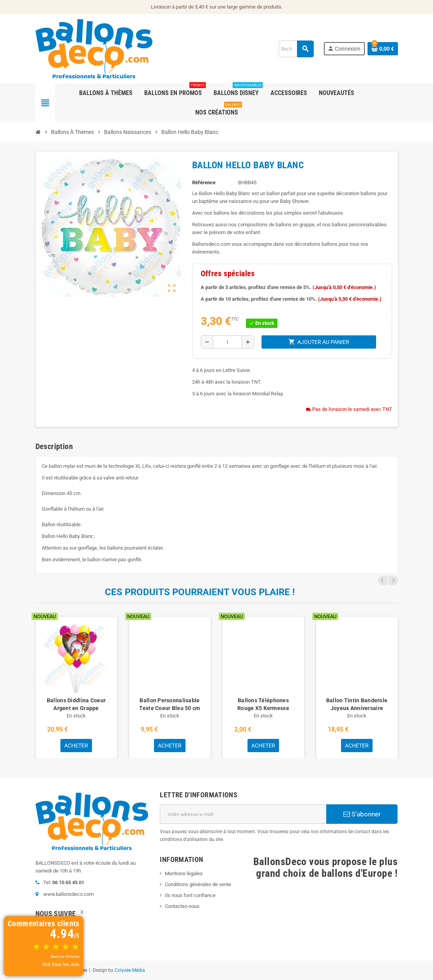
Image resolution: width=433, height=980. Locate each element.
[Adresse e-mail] (243, 814)
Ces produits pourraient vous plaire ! (200, 592)
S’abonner (362, 814)
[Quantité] (228, 342)
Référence (204, 182)
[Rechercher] (296, 49)
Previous (383, 580)
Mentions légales (184, 873)
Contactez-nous (182, 906)
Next (393, 580)
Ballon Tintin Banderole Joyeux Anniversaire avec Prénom (357, 708)
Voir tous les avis (61, 964)
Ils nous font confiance (190, 895)
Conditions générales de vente (198, 884)
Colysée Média (130, 970)
